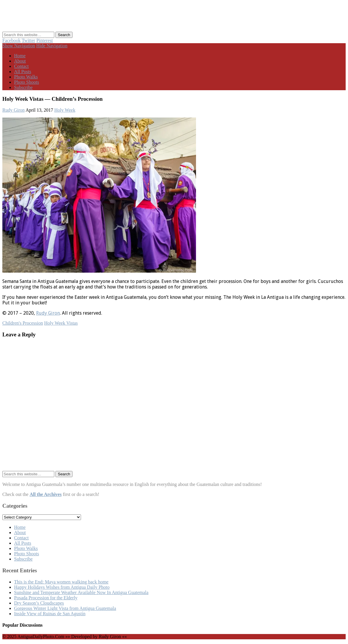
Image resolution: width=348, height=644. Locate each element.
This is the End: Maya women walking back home (61, 582)
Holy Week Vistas (61, 323)
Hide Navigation (52, 46)
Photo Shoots (27, 82)
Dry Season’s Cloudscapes (39, 603)
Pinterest (45, 40)
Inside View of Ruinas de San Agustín (50, 614)
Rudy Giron (13, 110)
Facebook (11, 40)
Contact (21, 66)
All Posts (23, 72)
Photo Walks (26, 77)
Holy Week (65, 110)
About (20, 61)
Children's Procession (23, 323)
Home (20, 56)
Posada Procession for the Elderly (46, 598)
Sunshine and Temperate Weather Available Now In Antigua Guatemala (81, 592)
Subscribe (23, 87)
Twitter (28, 40)
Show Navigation (19, 46)
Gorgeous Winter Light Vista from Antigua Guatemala (65, 608)
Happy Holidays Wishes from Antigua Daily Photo (62, 587)
